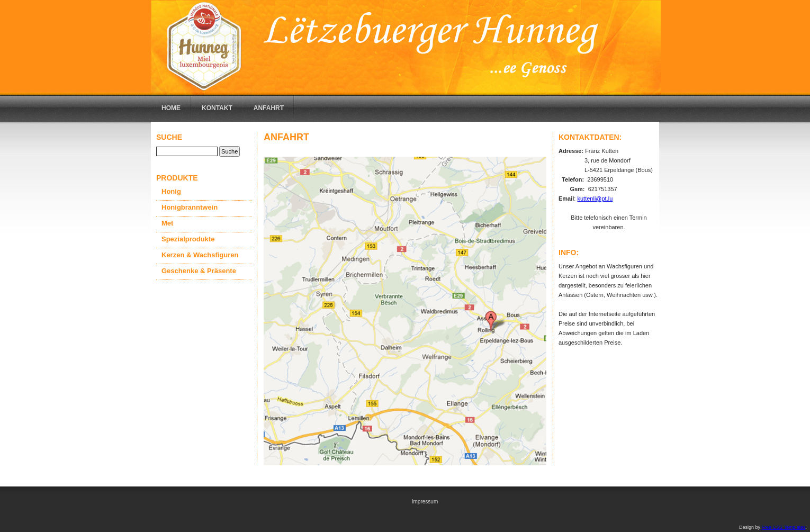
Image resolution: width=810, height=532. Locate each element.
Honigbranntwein (190, 207)
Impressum (425, 502)
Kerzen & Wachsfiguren (200, 255)
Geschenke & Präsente (199, 271)
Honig (171, 191)
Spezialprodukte (188, 239)
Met (167, 223)
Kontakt (217, 108)
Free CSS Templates (784, 527)
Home (171, 108)
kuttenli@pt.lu (595, 199)
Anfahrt (269, 108)
